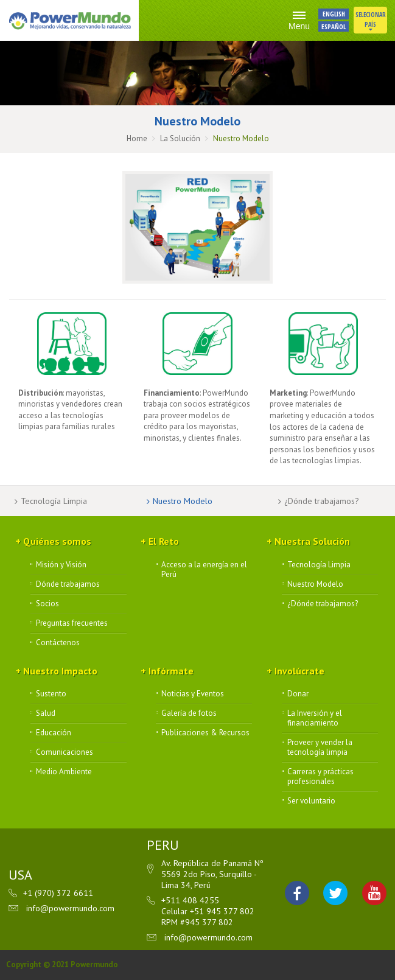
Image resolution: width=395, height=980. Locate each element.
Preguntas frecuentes (72, 623)
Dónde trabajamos (68, 584)
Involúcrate (299, 671)
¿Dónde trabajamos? (322, 501)
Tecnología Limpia (54, 501)
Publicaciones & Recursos (205, 733)
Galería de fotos (189, 713)
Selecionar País (371, 21)
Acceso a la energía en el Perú (204, 570)
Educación (54, 733)
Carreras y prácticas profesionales (320, 777)
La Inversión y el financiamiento (315, 718)
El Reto (164, 541)
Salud (46, 713)
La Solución (180, 138)
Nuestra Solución (312, 541)
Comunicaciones (65, 752)
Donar (298, 694)
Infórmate (171, 671)
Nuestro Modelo (183, 501)
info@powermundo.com (70, 908)
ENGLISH (334, 14)
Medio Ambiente (64, 772)
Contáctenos (58, 643)
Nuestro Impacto (60, 671)
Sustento (51, 694)
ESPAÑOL (334, 26)
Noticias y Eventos (193, 694)
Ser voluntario (311, 801)
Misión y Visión (61, 565)
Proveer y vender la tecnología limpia (320, 747)
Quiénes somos (57, 541)
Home (137, 138)
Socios (47, 604)
